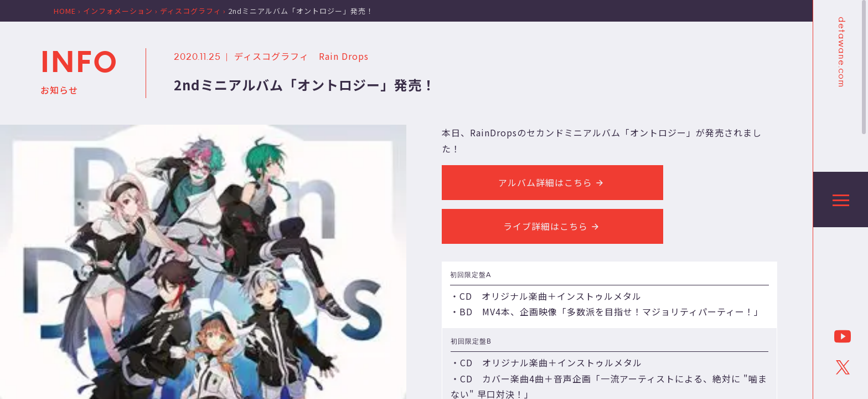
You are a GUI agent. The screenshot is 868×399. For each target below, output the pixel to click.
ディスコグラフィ (272, 56)
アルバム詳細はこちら (552, 182)
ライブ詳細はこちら (553, 226)
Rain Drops (344, 56)
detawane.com (841, 52)
